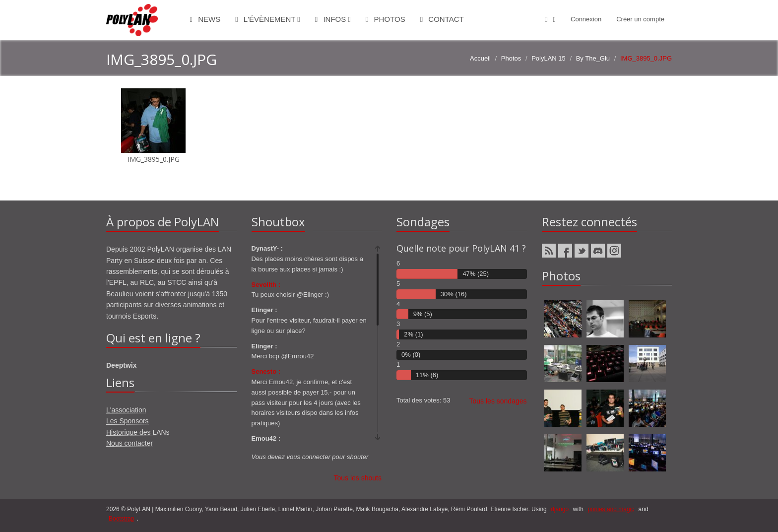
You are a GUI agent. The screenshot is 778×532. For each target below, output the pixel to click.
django (560, 509)
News (205, 19)
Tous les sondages (498, 401)
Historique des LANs (138, 432)
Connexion (586, 19)
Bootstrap (121, 519)
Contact (442, 19)
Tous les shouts (358, 478)
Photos (386, 19)
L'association (126, 410)
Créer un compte (640, 19)
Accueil (480, 58)
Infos (333, 19)
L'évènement (268, 19)
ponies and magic (611, 509)
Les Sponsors (128, 421)
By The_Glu (593, 58)
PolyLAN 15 (549, 58)
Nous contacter (130, 443)
